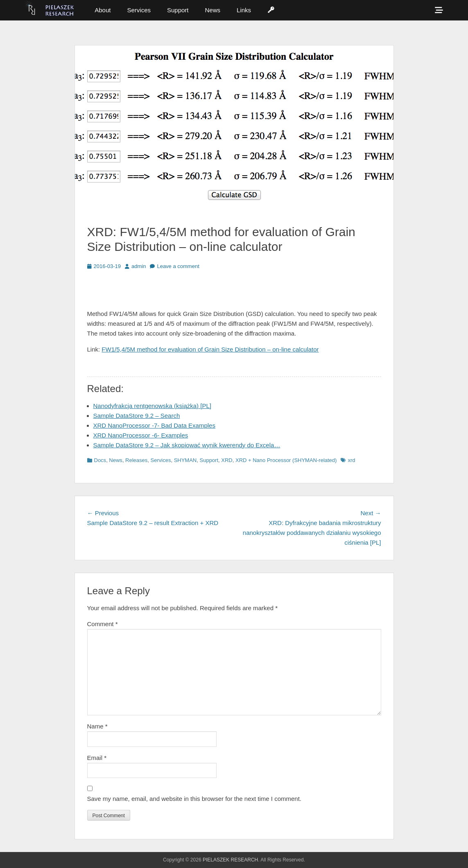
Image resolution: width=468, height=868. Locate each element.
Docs (100, 460)
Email (97, 758)
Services (139, 10)
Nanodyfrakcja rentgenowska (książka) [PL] (152, 406)
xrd (351, 460)
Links (244, 10)
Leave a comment (178, 266)
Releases (136, 460)
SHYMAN (185, 460)
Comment (103, 624)
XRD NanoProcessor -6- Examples (141, 435)
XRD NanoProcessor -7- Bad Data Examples (154, 425)
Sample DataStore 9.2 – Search (137, 416)
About (103, 10)
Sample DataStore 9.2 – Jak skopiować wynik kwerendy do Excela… (187, 445)
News (213, 10)
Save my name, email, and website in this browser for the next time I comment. (194, 799)
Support (178, 10)
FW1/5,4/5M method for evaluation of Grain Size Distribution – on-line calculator (210, 349)
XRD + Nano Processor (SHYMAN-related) (286, 460)
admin (139, 266)
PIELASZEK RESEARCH (230, 860)
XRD (227, 460)
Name (97, 726)
